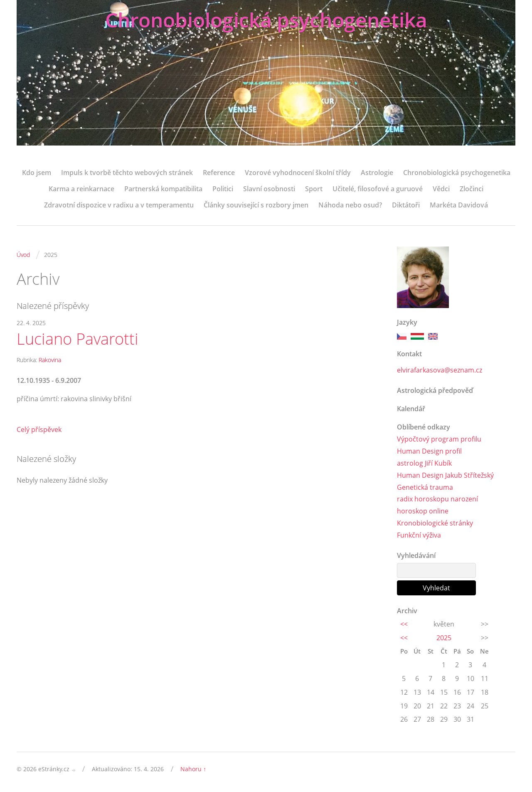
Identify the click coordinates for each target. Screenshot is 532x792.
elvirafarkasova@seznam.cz (440, 370)
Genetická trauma (425, 487)
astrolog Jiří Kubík (424, 463)
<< (404, 624)
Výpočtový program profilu (439, 439)
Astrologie (377, 173)
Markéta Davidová (459, 205)
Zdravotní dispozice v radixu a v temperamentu (119, 205)
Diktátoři (406, 205)
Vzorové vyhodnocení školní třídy (298, 173)
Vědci (441, 189)
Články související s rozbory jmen (256, 205)
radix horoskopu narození (437, 499)
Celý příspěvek (39, 429)
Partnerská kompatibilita (163, 189)
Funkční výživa (419, 535)
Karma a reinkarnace (81, 189)
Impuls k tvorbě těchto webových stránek (127, 173)
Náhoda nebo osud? (350, 205)
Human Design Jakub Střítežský (445, 475)
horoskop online (423, 511)
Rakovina (50, 360)
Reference (219, 173)
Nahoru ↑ (193, 769)
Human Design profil (429, 451)
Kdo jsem (37, 173)
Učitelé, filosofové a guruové (378, 189)
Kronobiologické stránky (435, 523)
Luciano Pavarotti (78, 339)
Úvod (23, 255)
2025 (444, 638)
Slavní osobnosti (269, 189)
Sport (314, 189)
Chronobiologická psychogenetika (266, 20)
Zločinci (472, 189)
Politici (223, 189)
